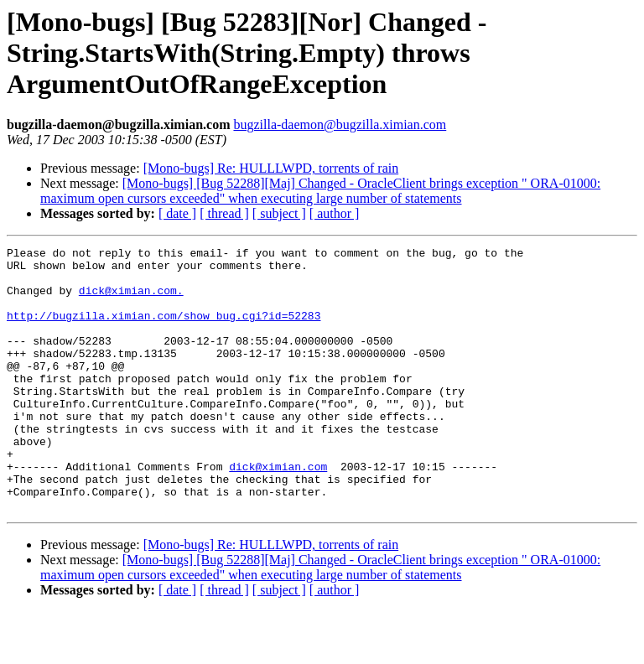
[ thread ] (224, 213)
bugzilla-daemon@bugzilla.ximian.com (340, 124)
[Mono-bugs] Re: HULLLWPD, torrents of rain (271, 168)
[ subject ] (279, 213)
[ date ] (177, 213)
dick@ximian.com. (131, 300)
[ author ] (335, 213)
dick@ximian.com (278, 511)
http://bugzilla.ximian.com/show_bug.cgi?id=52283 (164, 330)
